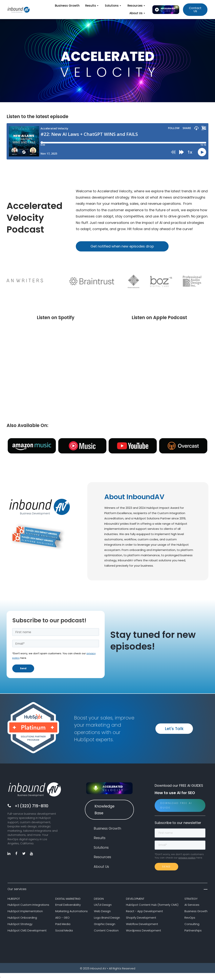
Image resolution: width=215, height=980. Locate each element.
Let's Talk (174, 729)
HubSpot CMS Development (27, 931)
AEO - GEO (62, 918)
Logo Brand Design (107, 918)
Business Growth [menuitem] (67, 6)
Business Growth (196, 912)
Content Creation (106, 931)
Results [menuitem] (92, 6)
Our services (107, 890)
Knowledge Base (105, 810)
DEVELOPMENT (135, 899)
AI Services (192, 905)
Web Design (102, 912)
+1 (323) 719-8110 (31, 806)
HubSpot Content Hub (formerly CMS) (152, 905)
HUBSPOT (14, 899)
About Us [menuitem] (138, 13)
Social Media (64, 931)
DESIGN (99, 899)
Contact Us (195, 10)
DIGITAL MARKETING (68, 899)
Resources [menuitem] (137, 6)
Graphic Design (105, 925)
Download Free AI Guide (176, 806)
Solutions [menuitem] (113, 6)
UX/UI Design (103, 905)
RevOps (190, 918)
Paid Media (63, 925)
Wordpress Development (144, 931)
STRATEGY (191, 899)
